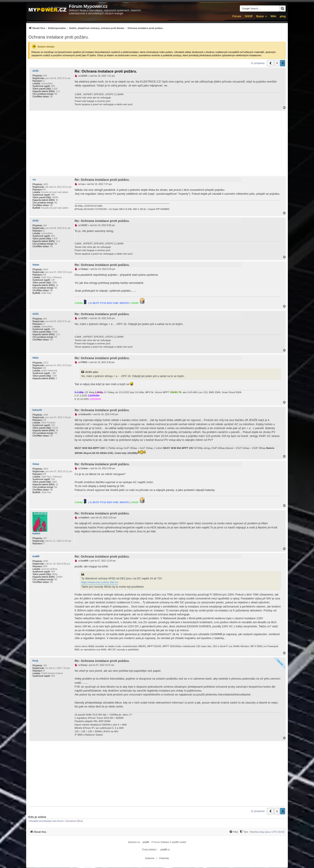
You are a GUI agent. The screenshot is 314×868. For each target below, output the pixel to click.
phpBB (146, 842)
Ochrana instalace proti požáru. (59, 37)
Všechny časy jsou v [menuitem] (267, 832)
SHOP (249, 16)
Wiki (273, 16)
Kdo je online (37, 817)
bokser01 (37, 410)
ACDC (36, 71)
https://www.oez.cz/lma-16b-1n (100, 582)
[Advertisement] (157, 143)
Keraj (35, 661)
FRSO (36, 358)
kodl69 (36, 556)
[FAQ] (234, 832)
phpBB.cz (165, 850)
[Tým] (244, 832)
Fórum (237, 16)
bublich (36, 534)
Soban (36, 265)
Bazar (260, 16)
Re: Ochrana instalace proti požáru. (106, 71)
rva (34, 180)
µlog (283, 16)
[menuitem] (96, 28)
